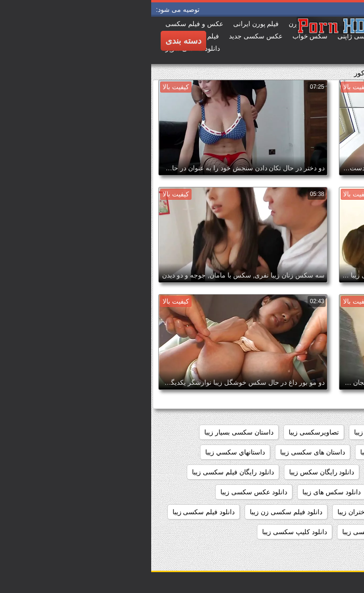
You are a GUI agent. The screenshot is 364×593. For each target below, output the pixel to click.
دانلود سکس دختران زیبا (319, 492)
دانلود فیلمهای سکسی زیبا (227, 532)
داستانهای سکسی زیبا (248, 472)
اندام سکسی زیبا (285, 432)
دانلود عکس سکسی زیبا (103, 492)
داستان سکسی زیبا (235, 452)
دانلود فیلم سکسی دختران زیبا (228, 512)
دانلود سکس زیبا (248, 492)
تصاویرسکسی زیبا (163, 432)
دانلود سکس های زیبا (180, 492)
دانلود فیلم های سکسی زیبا (315, 532)
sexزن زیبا (338, 432)
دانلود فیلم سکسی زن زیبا (135, 512)
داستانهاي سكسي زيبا (84, 452)
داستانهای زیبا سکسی (323, 472)
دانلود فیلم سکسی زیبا (53, 512)
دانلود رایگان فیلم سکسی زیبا (82, 472)
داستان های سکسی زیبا (161, 452)
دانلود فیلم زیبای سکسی (319, 512)
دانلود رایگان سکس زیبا (171, 472)
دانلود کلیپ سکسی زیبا (143, 532)
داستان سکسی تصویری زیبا (314, 452)
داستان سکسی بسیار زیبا (88, 432)
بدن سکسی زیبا (225, 432)
